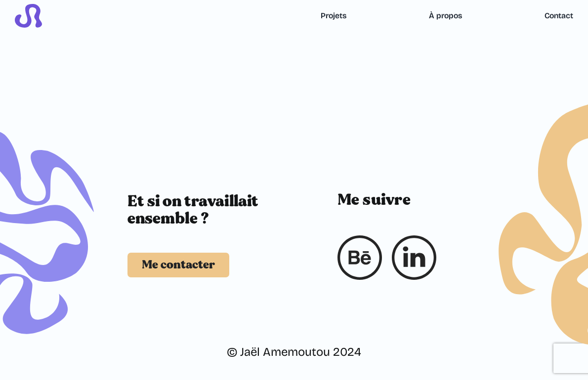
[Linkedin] (414, 258)
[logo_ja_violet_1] (28, 10)
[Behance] (360, 258)
